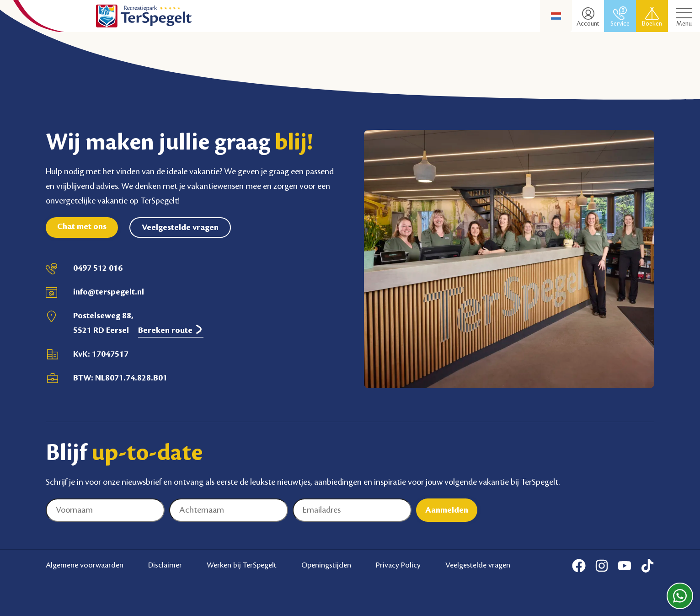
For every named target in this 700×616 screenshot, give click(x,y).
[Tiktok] (647, 566)
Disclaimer (165, 565)
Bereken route (171, 330)
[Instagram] (602, 566)
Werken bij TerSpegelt (242, 565)
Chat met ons (82, 226)
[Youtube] (625, 566)
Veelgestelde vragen (180, 227)
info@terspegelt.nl (109, 292)
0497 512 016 (98, 268)
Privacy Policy (398, 565)
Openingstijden (326, 565)
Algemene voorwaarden (85, 565)
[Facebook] (579, 566)
